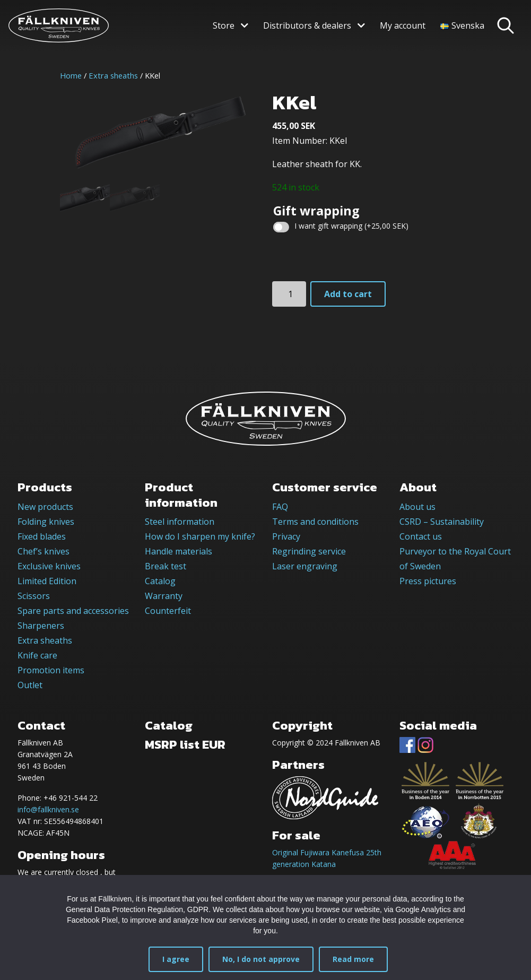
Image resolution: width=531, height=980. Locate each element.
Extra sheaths (113, 75)
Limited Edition (47, 581)
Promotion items (51, 670)
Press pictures (428, 581)
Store (224, 25)
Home (71, 75)
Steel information (180, 522)
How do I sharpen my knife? (200, 536)
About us (417, 507)
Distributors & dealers (307, 25)
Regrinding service (309, 551)
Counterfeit (168, 611)
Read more (353, 959)
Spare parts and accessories (73, 611)
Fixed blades (42, 536)
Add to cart (348, 294)
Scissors (34, 596)
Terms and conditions (315, 522)
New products (45, 507)
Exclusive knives (49, 566)
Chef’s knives (43, 551)
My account (403, 25)
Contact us (421, 536)
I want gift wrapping (351, 226)
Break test (166, 566)
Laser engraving (305, 566)
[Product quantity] (289, 294)
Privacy (286, 536)
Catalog (160, 581)
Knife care (37, 655)
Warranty (164, 596)
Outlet (30, 685)
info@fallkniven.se (48, 809)
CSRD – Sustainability (442, 522)
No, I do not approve (261, 959)
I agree (176, 959)
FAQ (280, 507)
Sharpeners (41, 626)
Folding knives (46, 522)
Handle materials (179, 551)
